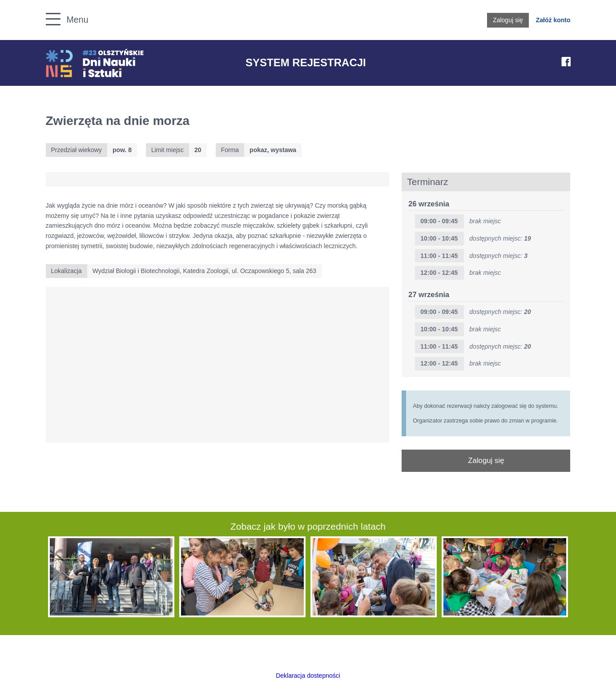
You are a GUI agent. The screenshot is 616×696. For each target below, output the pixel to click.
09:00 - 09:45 (439, 312)
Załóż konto (553, 20)
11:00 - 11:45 (439, 256)
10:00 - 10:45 (439, 238)
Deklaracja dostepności (308, 676)
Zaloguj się (508, 20)
